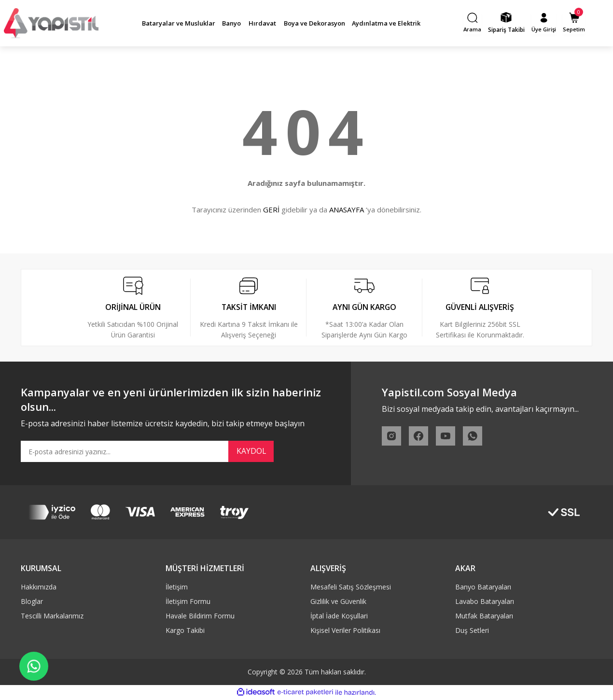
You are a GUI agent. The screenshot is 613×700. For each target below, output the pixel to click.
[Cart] (576, 23)
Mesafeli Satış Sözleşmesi (351, 588)
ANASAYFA (347, 210)
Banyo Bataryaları (483, 588)
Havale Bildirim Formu (200, 617)
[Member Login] (545, 23)
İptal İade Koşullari (339, 617)
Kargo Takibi (185, 631)
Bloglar (32, 602)
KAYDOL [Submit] (251, 452)
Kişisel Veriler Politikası (345, 631)
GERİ (271, 210)
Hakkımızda (39, 588)
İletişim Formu (188, 602)
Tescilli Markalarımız (52, 617)
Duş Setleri (472, 631)
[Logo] (51, 23)
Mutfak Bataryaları (484, 617)
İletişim (177, 588)
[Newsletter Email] (147, 452)
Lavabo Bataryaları (485, 602)
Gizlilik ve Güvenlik (338, 602)
